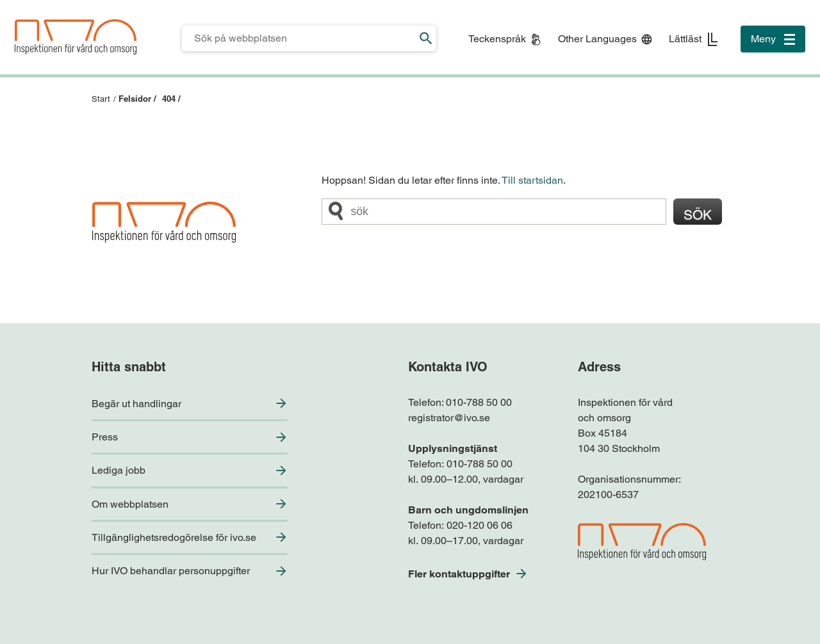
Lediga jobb (119, 470)
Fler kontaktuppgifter (459, 574)
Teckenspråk (497, 39)
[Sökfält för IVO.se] (299, 38)
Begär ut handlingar (136, 404)
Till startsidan (532, 180)
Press (105, 437)
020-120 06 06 (480, 525)
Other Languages (597, 39)
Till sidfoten (14, 0)
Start (101, 99)
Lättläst (685, 39)
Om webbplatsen (130, 504)
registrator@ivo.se (449, 418)
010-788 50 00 (479, 402)
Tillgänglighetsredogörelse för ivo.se (174, 537)
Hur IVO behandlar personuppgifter (171, 571)
